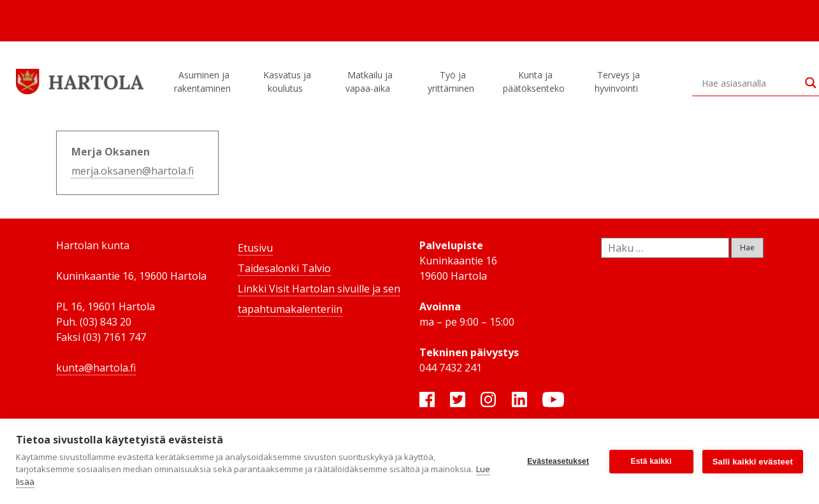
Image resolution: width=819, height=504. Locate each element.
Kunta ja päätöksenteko (536, 82)
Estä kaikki (651, 461)
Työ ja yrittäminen (453, 82)
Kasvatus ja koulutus (287, 82)
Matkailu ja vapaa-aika (370, 82)
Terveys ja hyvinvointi (618, 82)
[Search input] (750, 83)
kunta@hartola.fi (96, 368)
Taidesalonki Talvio (284, 268)
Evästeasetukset (558, 461)
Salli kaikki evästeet (753, 462)
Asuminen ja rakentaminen (204, 82)
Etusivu (255, 248)
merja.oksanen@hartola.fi (133, 171)
